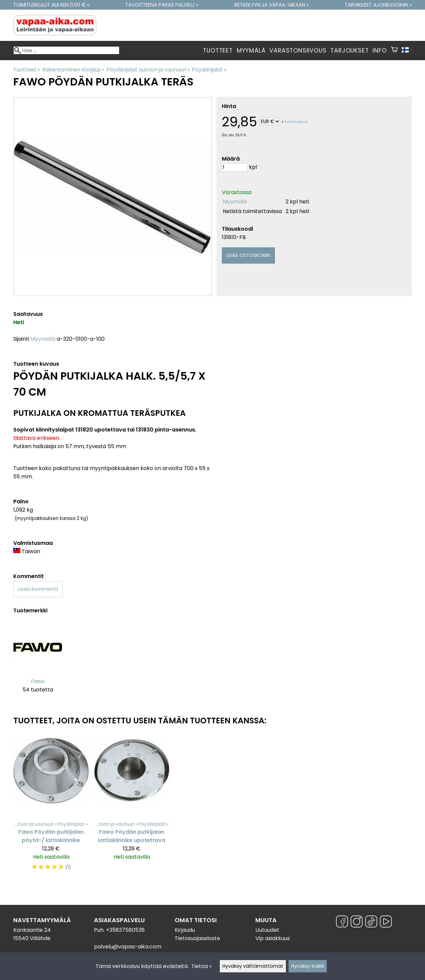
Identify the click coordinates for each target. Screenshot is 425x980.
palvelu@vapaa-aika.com (128, 947)
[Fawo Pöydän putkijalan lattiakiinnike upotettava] (132, 805)
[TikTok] (371, 923)
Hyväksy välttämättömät (253, 966)
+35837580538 (125, 930)
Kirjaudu (185, 930)
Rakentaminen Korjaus (73, 70)
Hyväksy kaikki (308, 966)
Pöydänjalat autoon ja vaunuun (148, 70)
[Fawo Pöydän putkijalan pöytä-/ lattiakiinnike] (51, 805)
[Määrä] (235, 167)
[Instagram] (357, 923)
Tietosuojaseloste (197, 938)
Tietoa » (201, 966)
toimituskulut (297, 122)
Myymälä (251, 51)
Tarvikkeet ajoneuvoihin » (378, 5)
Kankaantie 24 (32, 930)
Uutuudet (267, 930)
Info (380, 51)
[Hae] (66, 50)
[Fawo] (38, 662)
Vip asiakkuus (273, 938)
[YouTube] (386, 923)
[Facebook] (342, 923)
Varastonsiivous (298, 51)
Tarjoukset (349, 51)
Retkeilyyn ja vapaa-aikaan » (272, 5)
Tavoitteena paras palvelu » (162, 5)
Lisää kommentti (38, 589)
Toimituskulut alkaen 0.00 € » (51, 5)
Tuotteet (218, 51)
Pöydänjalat (209, 70)
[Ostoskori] (394, 51)
